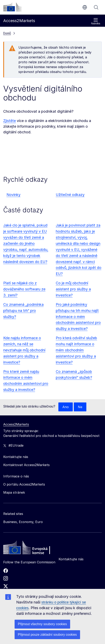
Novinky (13, 195)
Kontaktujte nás (71, 559)
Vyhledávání (96, 7)
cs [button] (85, 7)
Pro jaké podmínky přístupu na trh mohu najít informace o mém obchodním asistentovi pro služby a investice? (78, 317)
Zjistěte (10, 121)
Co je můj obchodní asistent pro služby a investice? (73, 289)
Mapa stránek (14, 492)
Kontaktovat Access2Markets (26, 465)
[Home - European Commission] (33, 549)
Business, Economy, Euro (23, 522)
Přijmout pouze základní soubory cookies (47, 635)
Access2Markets (16, 424)
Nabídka (96, 21)
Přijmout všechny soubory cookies (42, 624)
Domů (7, 33)
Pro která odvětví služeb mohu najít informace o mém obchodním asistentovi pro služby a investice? (76, 350)
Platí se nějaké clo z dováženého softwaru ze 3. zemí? (24, 289)
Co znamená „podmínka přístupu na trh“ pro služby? (23, 311)
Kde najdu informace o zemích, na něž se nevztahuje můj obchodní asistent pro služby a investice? (24, 350)
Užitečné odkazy (70, 195)
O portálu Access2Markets (24, 484)
